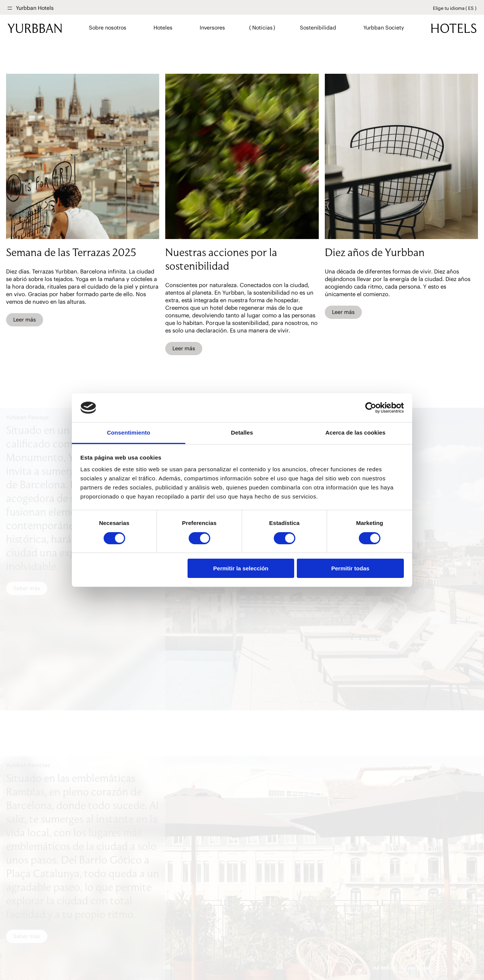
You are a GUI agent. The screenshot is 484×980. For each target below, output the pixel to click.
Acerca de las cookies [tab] (356, 433)
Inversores (212, 28)
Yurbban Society (383, 28)
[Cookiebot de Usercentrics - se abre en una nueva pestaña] (371, 408)
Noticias (262, 28)
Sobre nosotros (108, 28)
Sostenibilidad (318, 28)
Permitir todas (350, 568)
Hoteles (163, 28)
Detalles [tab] (242, 433)
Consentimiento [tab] (129, 433)
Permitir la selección (241, 568)
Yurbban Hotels (35, 8)
